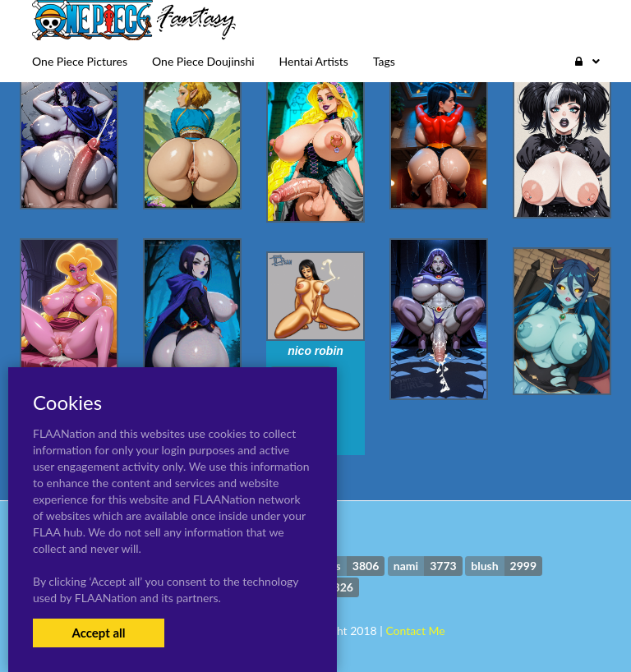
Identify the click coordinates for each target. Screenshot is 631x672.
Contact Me (415, 631)
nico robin (315, 351)
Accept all (98, 633)
